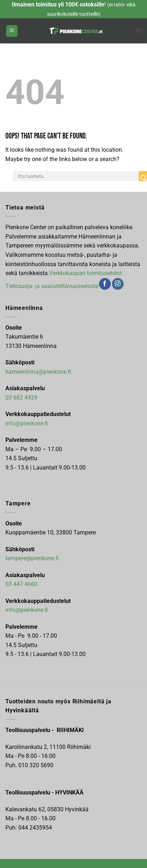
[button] (12, 31)
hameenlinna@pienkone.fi (38, 372)
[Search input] (77, 176)
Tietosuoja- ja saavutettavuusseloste (52, 286)
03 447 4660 (21, 584)
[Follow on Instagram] (118, 284)
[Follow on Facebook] (105, 284)
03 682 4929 (21, 398)
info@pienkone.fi (27, 423)
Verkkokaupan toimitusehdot (86, 273)
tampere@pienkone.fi (32, 558)
